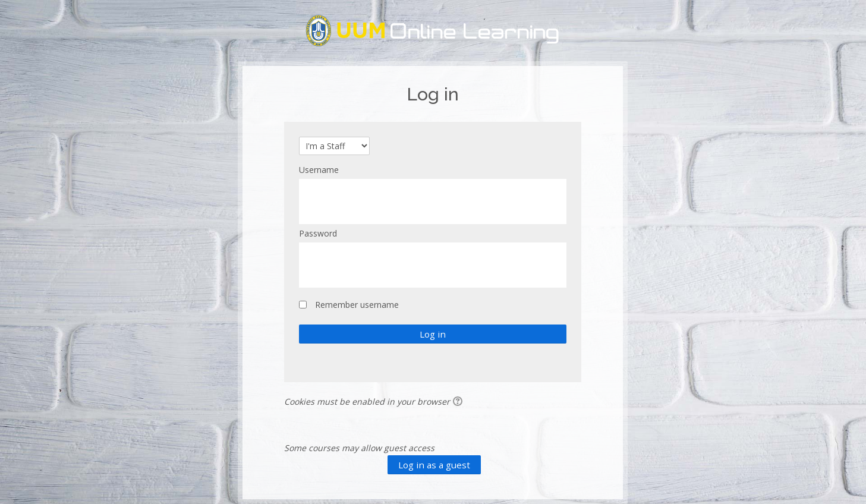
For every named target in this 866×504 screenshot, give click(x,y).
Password (318, 233)
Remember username (357, 305)
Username (319, 170)
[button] (459, 402)
